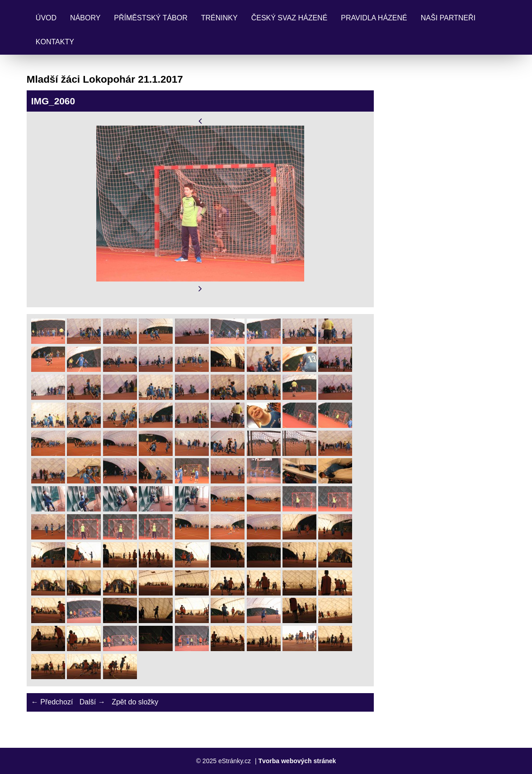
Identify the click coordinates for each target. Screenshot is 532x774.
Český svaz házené (290, 18)
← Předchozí (52, 702)
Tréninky (219, 18)
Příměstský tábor (151, 18)
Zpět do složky (135, 702)
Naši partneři (448, 18)
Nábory (85, 18)
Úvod (46, 18)
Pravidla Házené (374, 18)
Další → (92, 702)
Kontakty (55, 42)
